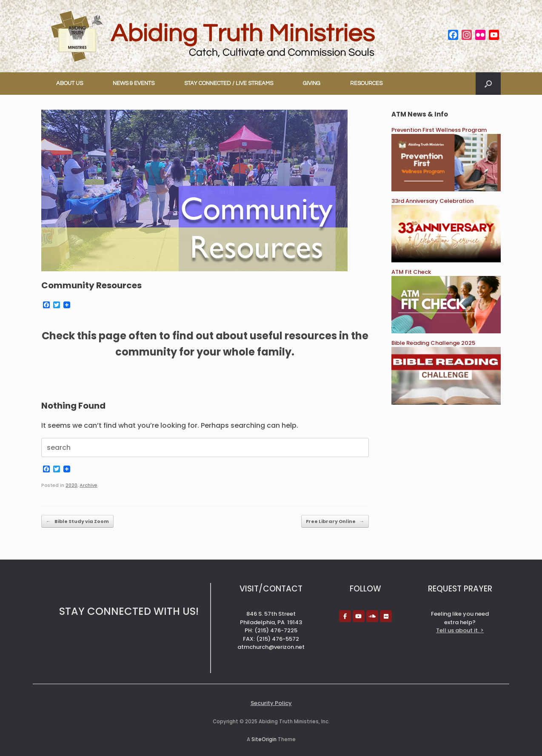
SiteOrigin (264, 739)
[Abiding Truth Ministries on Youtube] (359, 616)
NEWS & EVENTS (134, 83)
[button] (488, 84)
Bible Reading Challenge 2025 (433, 343)
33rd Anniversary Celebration (432, 201)
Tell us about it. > (460, 630)
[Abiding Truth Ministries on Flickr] (386, 616)
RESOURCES (366, 83)
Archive (88, 485)
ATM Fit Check (411, 272)
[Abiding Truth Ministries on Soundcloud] (372, 616)
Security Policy (271, 703)
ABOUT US (70, 83)
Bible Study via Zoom (77, 522)
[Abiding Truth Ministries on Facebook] (345, 616)
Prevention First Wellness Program (439, 130)
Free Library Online (335, 522)
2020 (71, 485)
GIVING (312, 83)
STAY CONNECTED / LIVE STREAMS (229, 83)
